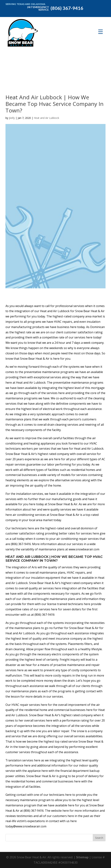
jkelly (12, 118)
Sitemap (82, 857)
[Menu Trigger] (101, 32)
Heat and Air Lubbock (46, 118)
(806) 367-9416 (54, 8)
